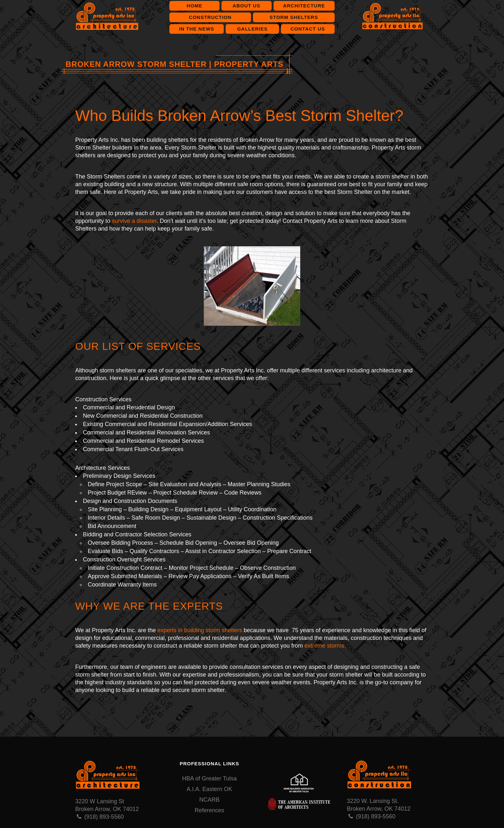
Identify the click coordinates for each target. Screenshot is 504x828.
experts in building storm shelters (200, 630)
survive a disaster (134, 221)
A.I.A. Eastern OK (209, 789)
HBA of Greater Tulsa (209, 778)
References (209, 810)
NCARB (209, 800)
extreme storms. (325, 646)
